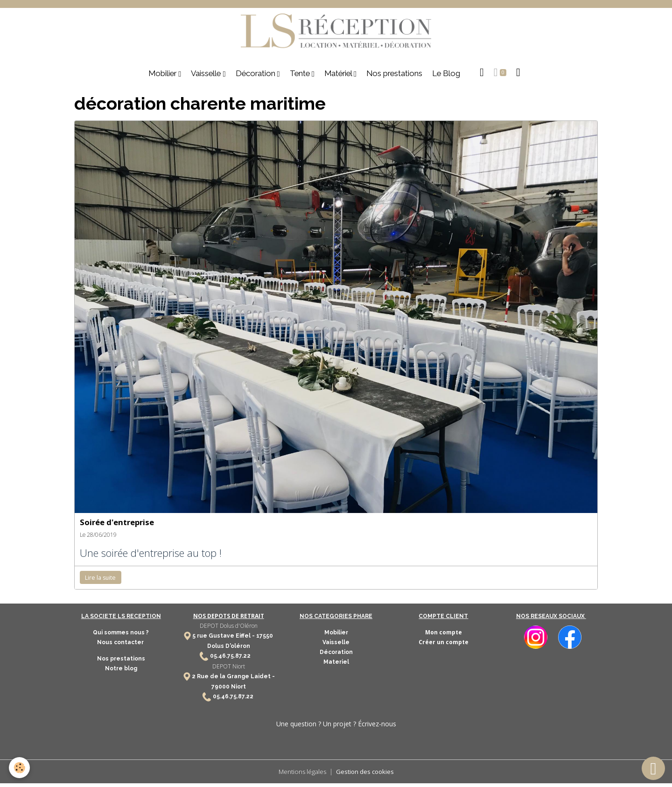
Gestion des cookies (366, 775)
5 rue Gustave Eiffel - (224, 639)
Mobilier (163, 77)
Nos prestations (394, 77)
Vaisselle (207, 77)
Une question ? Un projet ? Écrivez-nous (336, 727)
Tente (301, 77)
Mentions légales (301, 775)
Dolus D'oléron (229, 650)
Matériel (339, 77)
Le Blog (446, 77)
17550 (265, 639)
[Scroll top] (653, 768)
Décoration (256, 77)
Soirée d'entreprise (117, 526)
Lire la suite (100, 581)
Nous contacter (121, 646)
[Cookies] (20, 768)
